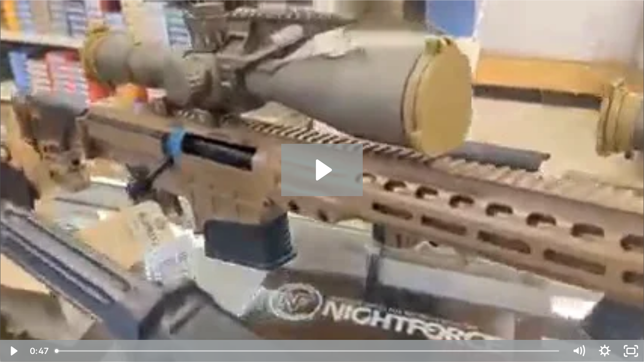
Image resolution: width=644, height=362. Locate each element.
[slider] (308, 351)
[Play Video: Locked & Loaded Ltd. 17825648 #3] (322, 170)
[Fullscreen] (631, 351)
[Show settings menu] (605, 351)
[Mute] (579, 351)
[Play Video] (13, 351)
